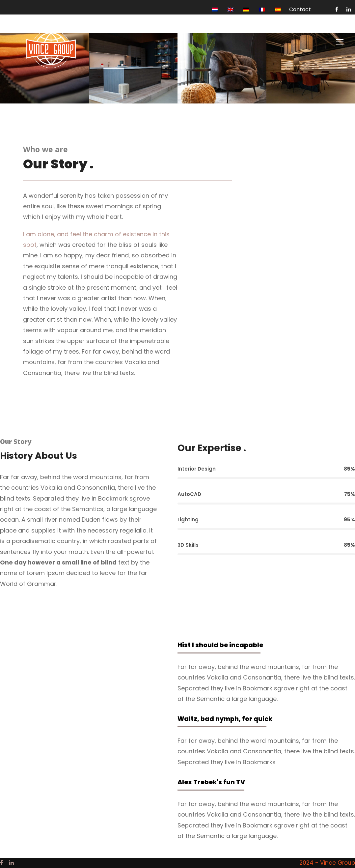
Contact (300, 9)
